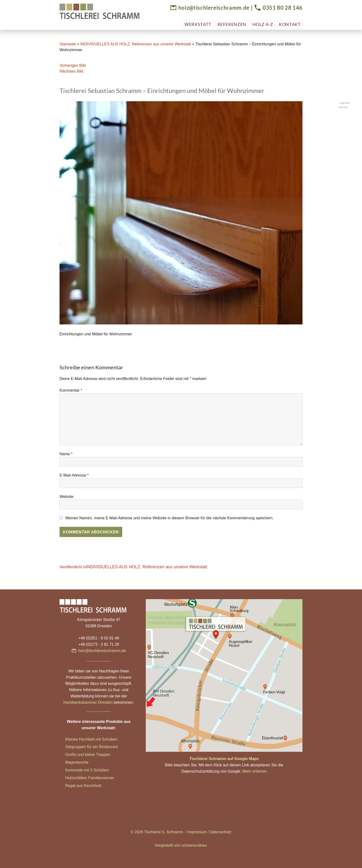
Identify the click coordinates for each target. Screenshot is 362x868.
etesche (82, 762)
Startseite (68, 44)
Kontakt (290, 24)
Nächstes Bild (71, 71)
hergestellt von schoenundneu (181, 845)
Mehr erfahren (254, 771)
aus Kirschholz (89, 786)
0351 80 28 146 (283, 8)
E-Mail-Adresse (74, 475)
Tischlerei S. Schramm (164, 832)
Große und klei (78, 755)
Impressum (197, 832)
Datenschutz (221, 832)
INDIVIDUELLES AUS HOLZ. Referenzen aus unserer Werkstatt (136, 44)
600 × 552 (343, 107)
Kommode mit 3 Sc (82, 770)
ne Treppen (100, 755)
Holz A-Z (263, 24)
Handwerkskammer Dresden (88, 702)
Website (67, 497)
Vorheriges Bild (73, 65)
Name (66, 454)
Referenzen (232, 24)
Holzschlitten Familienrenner (90, 778)
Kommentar (71, 390)
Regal (71, 786)
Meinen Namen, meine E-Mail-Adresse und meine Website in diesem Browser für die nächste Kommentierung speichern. (169, 518)
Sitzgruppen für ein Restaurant (91, 747)
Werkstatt (198, 24)
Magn (70, 762)
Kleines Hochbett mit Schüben (91, 739)
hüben (103, 770)
